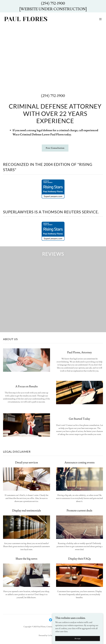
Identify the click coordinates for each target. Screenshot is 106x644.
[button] (100, 19)
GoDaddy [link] (51, 636)
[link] (26, 20)
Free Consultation (55, 148)
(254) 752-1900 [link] (53, 96)
